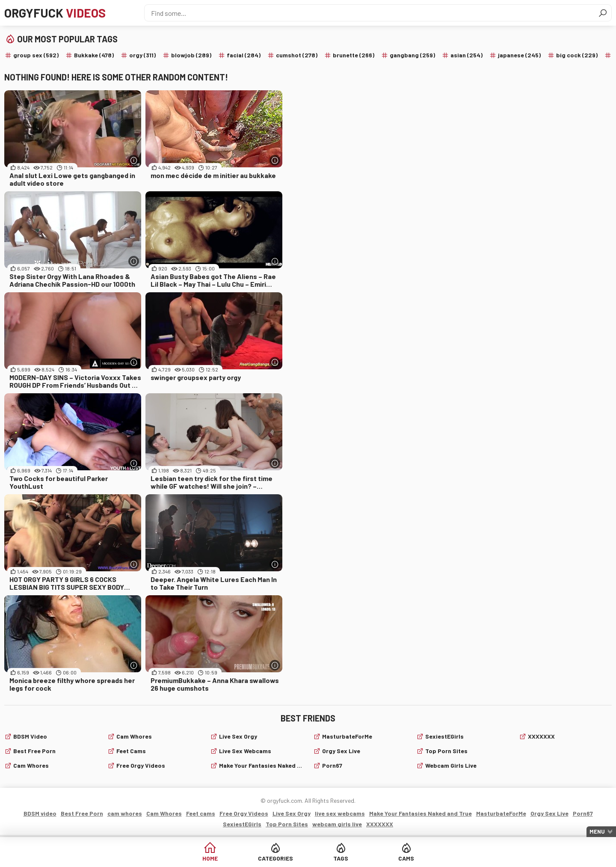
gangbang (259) (412, 55)
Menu (597, 831)
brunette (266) (354, 55)
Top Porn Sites (446, 751)
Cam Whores (134, 736)
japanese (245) (519, 55)
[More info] (134, 160)
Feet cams (131, 751)
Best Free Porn (34, 751)
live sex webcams (245, 751)
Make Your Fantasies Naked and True (261, 765)
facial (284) (244, 55)
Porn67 (332, 765)
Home (210, 858)
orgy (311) (142, 55)
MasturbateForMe (347, 736)
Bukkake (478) (94, 55)
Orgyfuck (55, 13)
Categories (275, 858)
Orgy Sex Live (341, 751)
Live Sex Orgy (238, 736)
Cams (406, 858)
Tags (341, 858)
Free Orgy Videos (141, 765)
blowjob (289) (191, 55)
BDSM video (30, 736)
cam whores (31, 765)
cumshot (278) (297, 55)
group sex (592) (36, 55)
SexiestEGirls (444, 736)
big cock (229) (577, 55)
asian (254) (466, 55)
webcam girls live (451, 765)
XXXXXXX (541, 736)
